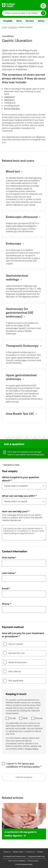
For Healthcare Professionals (14, 856)
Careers (40, 852)
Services (30, 21)
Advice (41, 21)
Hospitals (8, 21)
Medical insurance (15, 662)
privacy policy (32, 766)
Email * (6, 588)
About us (7, 852)
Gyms (19, 21)
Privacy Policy (31, 749)
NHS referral (12, 672)
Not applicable (13, 681)
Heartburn (9, 100)
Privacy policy (33, 861)
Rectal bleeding (12, 109)
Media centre (18, 852)
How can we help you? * (16, 511)
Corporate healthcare (36, 856)
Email (13, 718)
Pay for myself (13, 644)
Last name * (9, 573)
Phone (39, 718)
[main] (24, 436)
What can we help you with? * (19, 496)
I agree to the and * (24, 765)
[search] (24, 13)
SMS (25, 718)
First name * (9, 558)
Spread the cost (14, 653)
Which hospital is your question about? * (21, 479)
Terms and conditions (17, 861)
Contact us (30, 852)
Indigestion (9, 97)
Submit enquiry (24, 777)
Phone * (6, 604)
